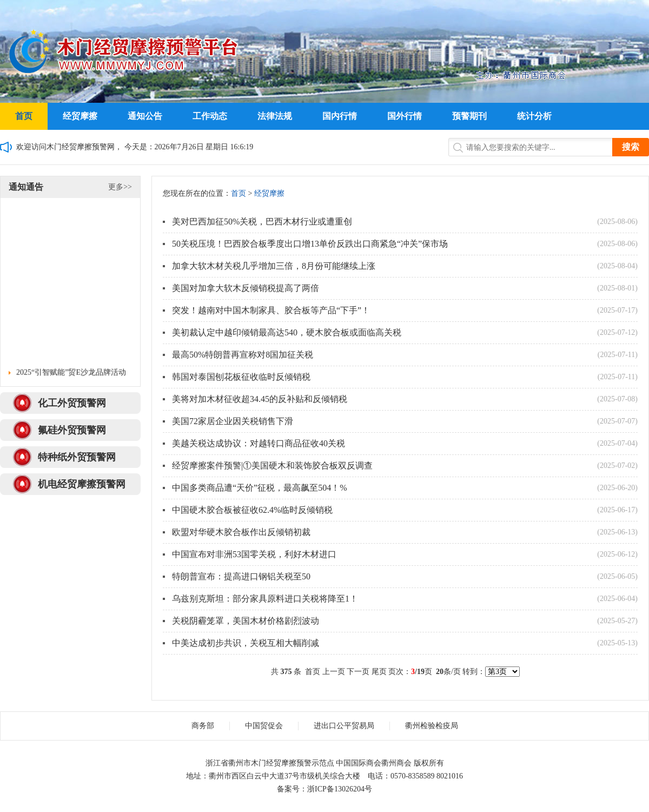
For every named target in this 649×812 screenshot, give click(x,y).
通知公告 (145, 116)
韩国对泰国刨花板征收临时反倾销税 (241, 377)
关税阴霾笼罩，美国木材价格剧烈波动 (246, 621)
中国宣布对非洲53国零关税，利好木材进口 (254, 554)
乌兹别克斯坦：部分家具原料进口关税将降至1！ (265, 599)
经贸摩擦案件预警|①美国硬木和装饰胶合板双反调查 (272, 466)
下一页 (358, 672)
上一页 (334, 672)
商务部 (203, 726)
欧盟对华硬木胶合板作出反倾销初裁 (241, 532)
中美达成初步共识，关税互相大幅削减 (246, 643)
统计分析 (534, 116)
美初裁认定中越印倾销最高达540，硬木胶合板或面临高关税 (287, 332)
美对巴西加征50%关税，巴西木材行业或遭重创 (262, 222)
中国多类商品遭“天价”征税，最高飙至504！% (260, 488)
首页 (24, 116)
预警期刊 (469, 116)
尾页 (379, 672)
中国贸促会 (264, 726)
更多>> (120, 187)
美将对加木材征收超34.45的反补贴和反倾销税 (260, 399)
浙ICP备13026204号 (340, 789)
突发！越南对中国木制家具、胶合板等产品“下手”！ (271, 310)
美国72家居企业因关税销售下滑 (233, 421)
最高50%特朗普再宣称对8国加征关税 (243, 355)
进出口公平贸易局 (344, 726)
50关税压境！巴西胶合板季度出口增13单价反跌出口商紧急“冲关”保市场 (310, 244)
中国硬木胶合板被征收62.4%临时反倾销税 (252, 510)
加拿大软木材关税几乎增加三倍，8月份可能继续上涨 (274, 266)
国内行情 (340, 116)
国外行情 (405, 116)
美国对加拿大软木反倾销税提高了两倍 (246, 288)
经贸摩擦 (80, 116)
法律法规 (275, 116)
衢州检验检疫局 (432, 726)
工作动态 (210, 116)
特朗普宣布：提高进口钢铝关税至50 (241, 576)
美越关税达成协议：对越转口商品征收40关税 (259, 443)
